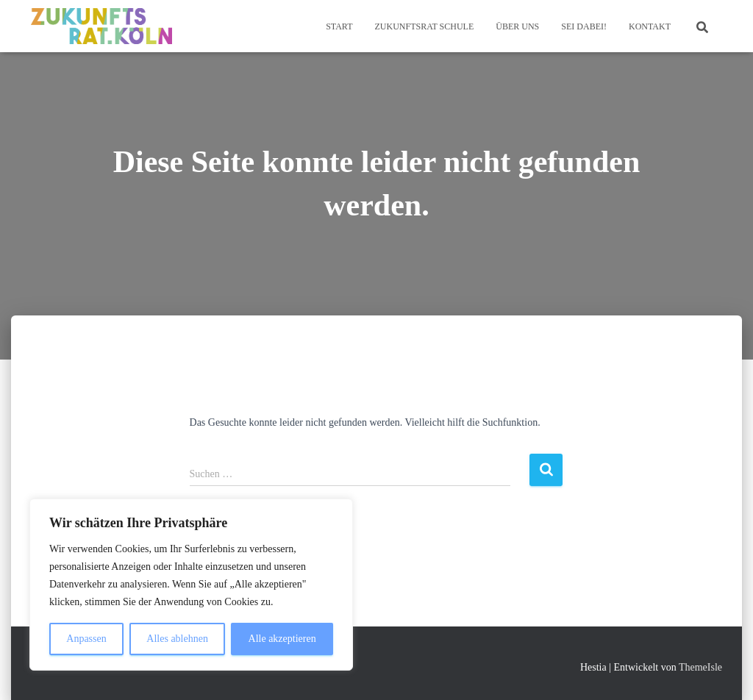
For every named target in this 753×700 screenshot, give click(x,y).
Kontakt (650, 26)
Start (339, 26)
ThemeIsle (700, 667)
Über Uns (517, 26)
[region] (191, 585)
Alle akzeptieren (282, 639)
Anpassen (86, 639)
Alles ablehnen (177, 639)
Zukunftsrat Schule (424, 26)
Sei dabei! (584, 26)
